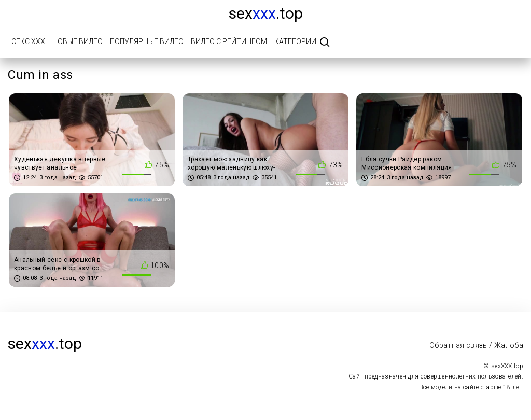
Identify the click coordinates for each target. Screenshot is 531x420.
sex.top (266, 13)
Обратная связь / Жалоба (476, 345)
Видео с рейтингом (229, 41)
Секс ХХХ (28, 41)
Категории (295, 41)
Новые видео (78, 41)
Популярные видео (147, 41)
